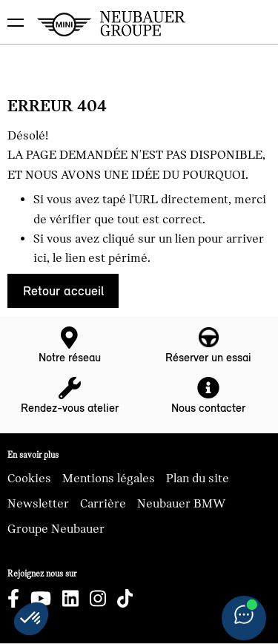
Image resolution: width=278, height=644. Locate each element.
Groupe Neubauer (56, 529)
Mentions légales (109, 479)
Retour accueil (63, 291)
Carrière (103, 504)
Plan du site (198, 479)
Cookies (29, 479)
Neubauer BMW (182, 504)
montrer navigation (11, 11)
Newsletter (38, 504)
